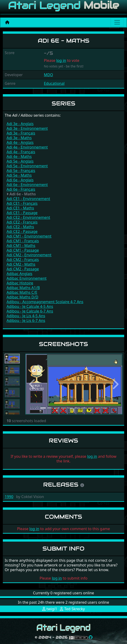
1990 (9, 497)
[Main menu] (117, 22)
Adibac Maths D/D (22, 297)
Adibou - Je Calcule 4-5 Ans (30, 306)
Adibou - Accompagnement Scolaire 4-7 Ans (45, 302)
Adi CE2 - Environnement (28, 217)
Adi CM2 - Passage (23, 269)
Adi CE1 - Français (22, 203)
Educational (54, 83)
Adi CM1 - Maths (21, 246)
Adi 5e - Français (21, 171)
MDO (48, 75)
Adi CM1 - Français (23, 241)
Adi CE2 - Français (22, 222)
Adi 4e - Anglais (20, 142)
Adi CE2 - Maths (20, 227)
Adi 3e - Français (21, 133)
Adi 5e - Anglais (20, 161)
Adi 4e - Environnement (27, 147)
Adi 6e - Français (21, 189)
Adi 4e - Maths (19, 156)
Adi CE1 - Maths (20, 208)
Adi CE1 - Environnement (28, 199)
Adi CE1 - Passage (22, 213)
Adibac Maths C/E (22, 292)
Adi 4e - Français (21, 152)
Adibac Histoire (20, 283)
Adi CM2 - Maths (21, 264)
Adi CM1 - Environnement (29, 236)
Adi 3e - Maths (19, 138)
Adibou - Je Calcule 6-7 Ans (30, 311)
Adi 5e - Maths (19, 175)
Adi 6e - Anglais (20, 180)
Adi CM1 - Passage (23, 250)
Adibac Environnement (27, 278)
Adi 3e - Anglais (20, 124)
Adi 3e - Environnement (27, 128)
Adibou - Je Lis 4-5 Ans (26, 316)
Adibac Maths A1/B (23, 288)
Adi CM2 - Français (23, 260)
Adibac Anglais (19, 274)
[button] (33, 384)
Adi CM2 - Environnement (29, 255)
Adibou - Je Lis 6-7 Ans (26, 320)
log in (61, 60)
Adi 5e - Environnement (27, 166)
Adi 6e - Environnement (27, 185)
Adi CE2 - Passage (22, 231)
